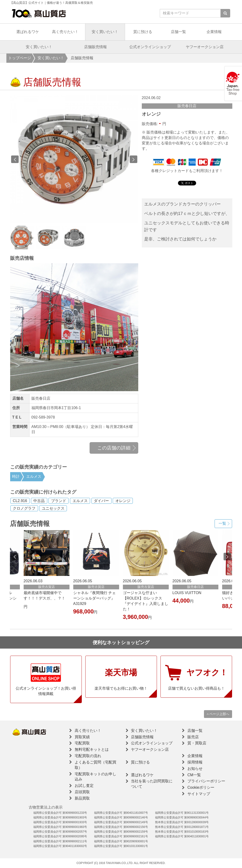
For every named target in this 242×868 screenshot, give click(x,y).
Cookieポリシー (201, 787)
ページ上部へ (218, 714)
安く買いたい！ (105, 32)
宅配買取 (82, 743)
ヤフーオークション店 (205, 47)
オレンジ (123, 501)
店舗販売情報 (95, 47)
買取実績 (82, 737)
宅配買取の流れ (88, 756)
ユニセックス (53, 508)
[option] (74, 159)
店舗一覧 (178, 32)
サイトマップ (199, 794)
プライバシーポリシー (206, 781)
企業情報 (214, 32)
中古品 (39, 501)
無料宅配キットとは (92, 749)
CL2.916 (20, 501)
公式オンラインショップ (150, 47)
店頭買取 (82, 792)
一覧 (222, 523)
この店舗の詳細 (114, 448)
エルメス (34, 476)
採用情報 (195, 762)
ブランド (59, 501)
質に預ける (143, 32)
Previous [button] (15, 159)
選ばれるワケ (28, 32)
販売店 (193, 737)
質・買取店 (197, 743)
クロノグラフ (24, 508)
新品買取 (82, 798)
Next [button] (134, 159)
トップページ (20, 58)
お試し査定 (84, 786)
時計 (16, 476)
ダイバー (101, 501)
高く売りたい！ (65, 32)
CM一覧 (194, 775)
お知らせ (195, 769)
